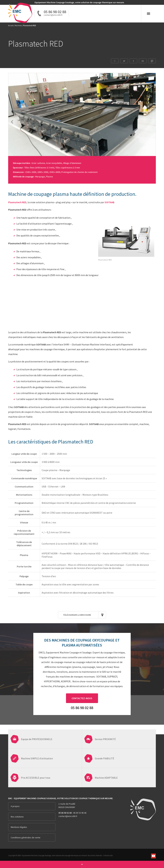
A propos (15, 806)
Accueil (11, 26)
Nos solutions (17, 817)
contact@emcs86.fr (68, 816)
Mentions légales (19, 827)
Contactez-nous (82, 698)
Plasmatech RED (17, 202)
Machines (18, 26)
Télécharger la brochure (84, 615)
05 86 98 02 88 (55, 12)
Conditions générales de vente (26, 838)
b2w (111, 855)
